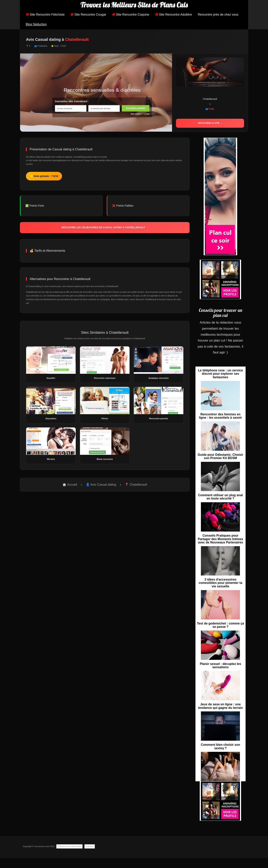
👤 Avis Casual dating (101, 485)
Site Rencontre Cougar (88, 15)
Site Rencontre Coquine (130, 15)
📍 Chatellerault (136, 485)
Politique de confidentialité (69, 846)
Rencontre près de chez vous (218, 15)
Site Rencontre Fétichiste (45, 15)
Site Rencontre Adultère (173, 15)
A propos (90, 846)
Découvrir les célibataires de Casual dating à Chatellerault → (105, 227)
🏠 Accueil (70, 485)
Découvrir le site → (210, 123)
